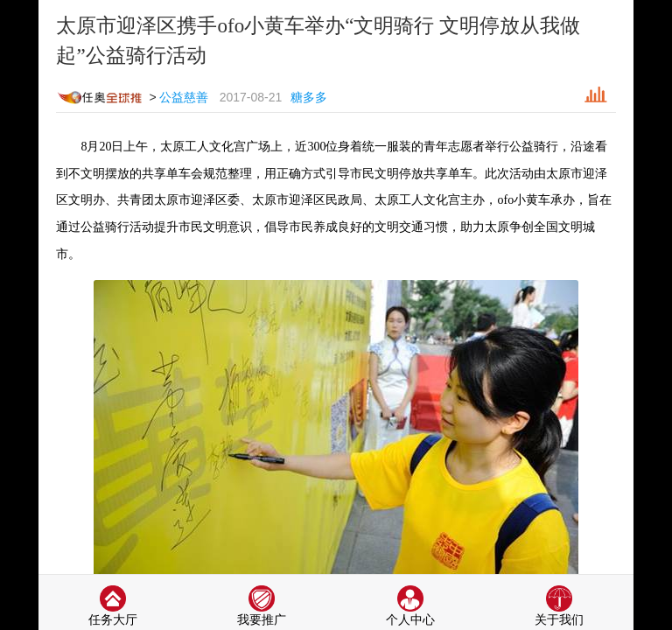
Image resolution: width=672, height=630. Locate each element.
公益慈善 (184, 97)
